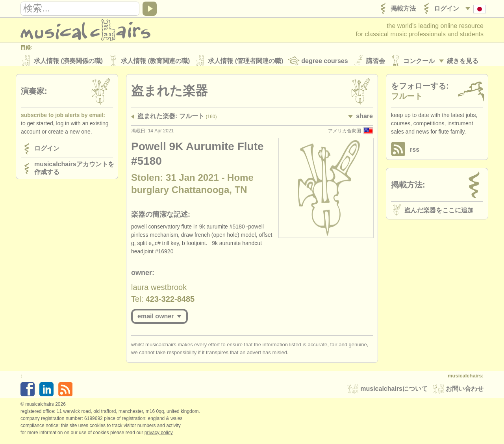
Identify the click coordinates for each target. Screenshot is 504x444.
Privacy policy (159, 436)
